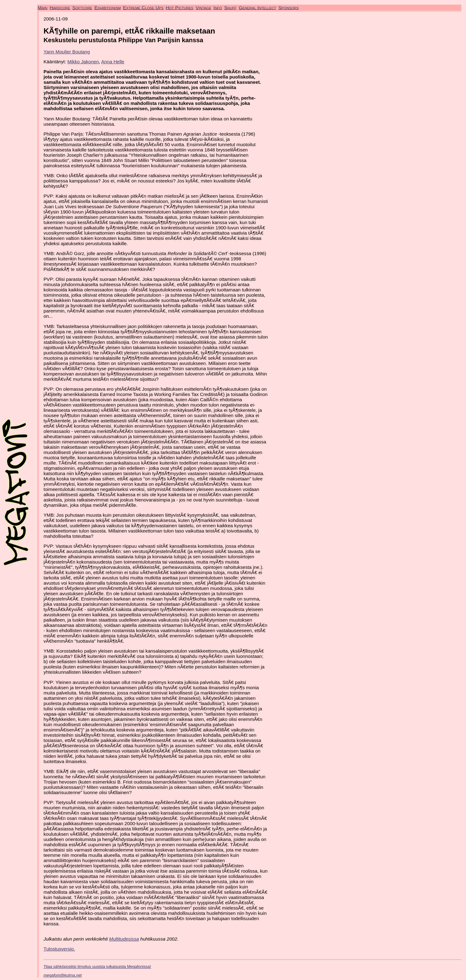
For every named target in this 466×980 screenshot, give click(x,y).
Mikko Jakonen (83, 62)
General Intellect (258, 7)
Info (217, 7)
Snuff (230, 7)
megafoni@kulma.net (63, 975)
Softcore (82, 7)
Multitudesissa (124, 939)
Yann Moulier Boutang (67, 52)
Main (43, 7)
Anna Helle (113, 62)
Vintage (203, 7)
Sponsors (289, 7)
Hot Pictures (180, 7)
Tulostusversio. (59, 949)
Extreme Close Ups (143, 7)
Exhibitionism (108, 7)
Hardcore (60, 7)
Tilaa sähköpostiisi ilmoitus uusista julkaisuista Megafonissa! (97, 967)
